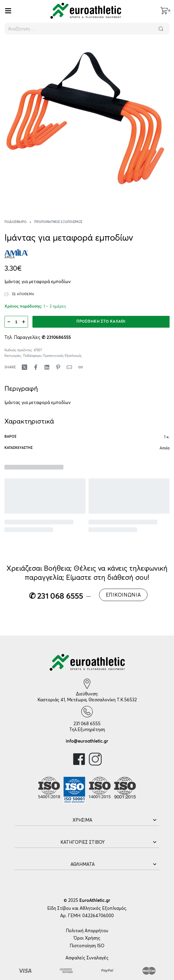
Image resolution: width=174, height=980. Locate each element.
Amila (165, 448)
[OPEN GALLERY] (87, 123)
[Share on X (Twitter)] (24, 367)
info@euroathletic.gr (87, 741)
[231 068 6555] (87, 712)
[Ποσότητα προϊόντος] (16, 322)
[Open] (8, 11)
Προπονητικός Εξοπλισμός (58, 222)
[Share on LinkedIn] (47, 367)
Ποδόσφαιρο (15, 222)
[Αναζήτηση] (161, 29)
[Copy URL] (81, 367)
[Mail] (69, 367)
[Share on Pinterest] (58, 367)
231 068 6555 (87, 724)
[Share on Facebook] (36, 367)
